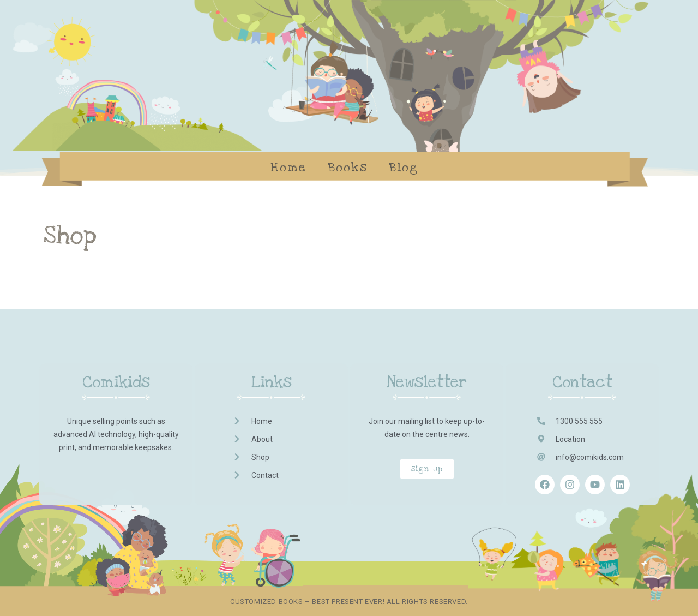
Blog (404, 168)
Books (348, 168)
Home (289, 168)
